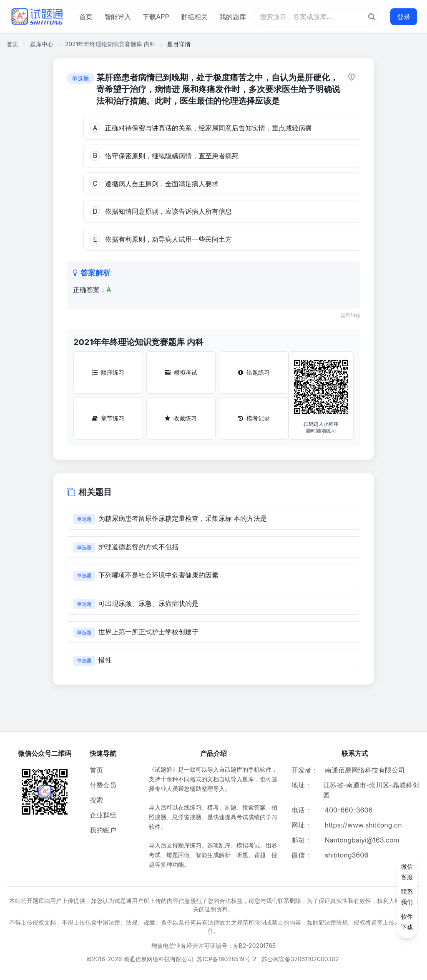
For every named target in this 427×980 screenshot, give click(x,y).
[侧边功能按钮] (407, 897)
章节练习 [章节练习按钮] (108, 418)
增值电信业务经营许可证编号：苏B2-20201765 (214, 946)
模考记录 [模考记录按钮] (254, 418)
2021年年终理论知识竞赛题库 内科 (111, 44)
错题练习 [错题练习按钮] (254, 372)
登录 (404, 17)
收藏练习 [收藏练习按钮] (181, 418)
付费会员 (103, 785)
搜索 (96, 800)
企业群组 (103, 815)
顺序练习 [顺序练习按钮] (108, 372)
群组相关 (194, 17)
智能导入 (118, 17)
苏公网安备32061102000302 (300, 959)
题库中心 (42, 44)
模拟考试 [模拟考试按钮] (181, 372)
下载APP (156, 17)
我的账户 (103, 830)
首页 (86, 17)
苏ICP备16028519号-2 (227, 959)
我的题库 (233, 17)
